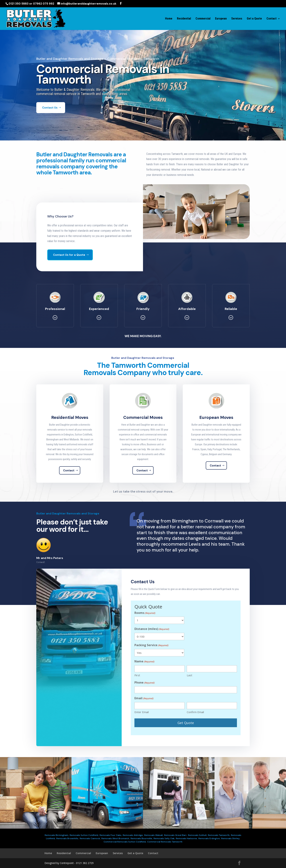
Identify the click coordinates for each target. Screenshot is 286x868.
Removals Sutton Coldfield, (84, 835)
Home (169, 19)
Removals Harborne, (187, 838)
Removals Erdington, (209, 838)
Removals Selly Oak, (164, 838)
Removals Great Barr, (176, 835)
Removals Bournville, (142, 838)
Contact (271, 19)
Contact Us (50, 117)
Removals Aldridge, (133, 835)
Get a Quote (254, 19)
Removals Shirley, (230, 838)
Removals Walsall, (154, 835)
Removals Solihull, (197, 835)
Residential (184, 19)
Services (237, 19)
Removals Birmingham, (57, 835)
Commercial (203, 19)
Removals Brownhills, (67, 838)
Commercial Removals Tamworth (165, 842)
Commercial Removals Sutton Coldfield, (125, 842)
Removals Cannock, (90, 838)
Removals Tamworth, (219, 835)
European (221, 19)
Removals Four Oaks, (111, 835)
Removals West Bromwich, (115, 838)
